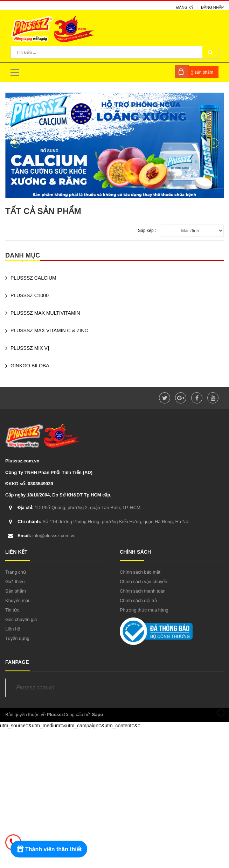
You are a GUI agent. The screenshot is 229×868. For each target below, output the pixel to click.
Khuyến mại (17, 600)
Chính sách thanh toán (143, 591)
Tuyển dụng (17, 638)
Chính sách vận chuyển (143, 582)
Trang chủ (16, 572)
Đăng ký (185, 7)
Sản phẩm (16, 591)
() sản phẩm (202, 72)
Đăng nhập (212, 7)
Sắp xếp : (147, 231)
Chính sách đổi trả (138, 600)
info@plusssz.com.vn (47, 536)
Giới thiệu (15, 582)
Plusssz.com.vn (35, 687)
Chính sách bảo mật (140, 572)
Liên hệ (13, 629)
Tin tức (12, 610)
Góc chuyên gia (21, 619)
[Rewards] (49, 849)
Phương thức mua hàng (144, 610)
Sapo (98, 715)
